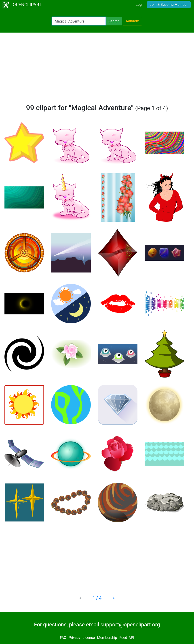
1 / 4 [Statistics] (97, 598)
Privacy (74, 638)
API (131, 638)
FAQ (63, 638)
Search (114, 21)
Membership (107, 638)
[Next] (113, 598)
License (89, 638)
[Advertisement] (97, 70)
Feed (123, 638)
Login (140, 5)
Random (133, 21)
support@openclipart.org (130, 625)
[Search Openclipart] (79, 21)
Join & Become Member (169, 5)
